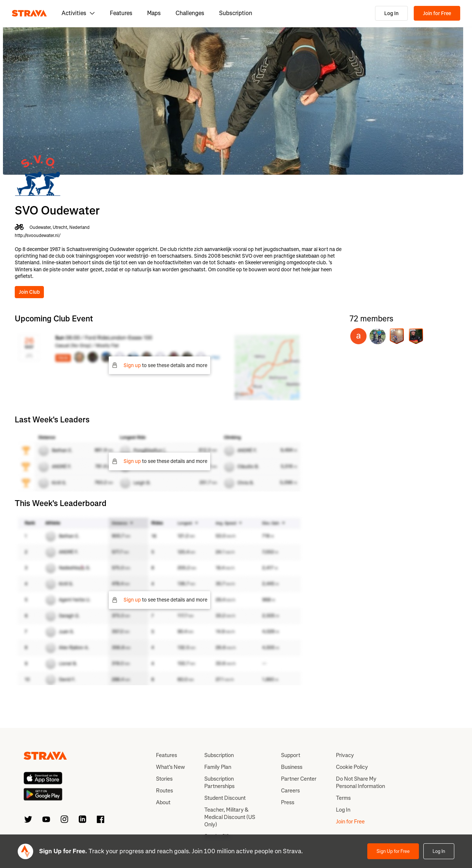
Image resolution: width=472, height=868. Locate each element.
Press (288, 802)
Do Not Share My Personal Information (360, 782)
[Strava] (29, 13)
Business (292, 767)
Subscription (236, 13)
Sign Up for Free (393, 851)
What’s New (170, 767)
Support (291, 755)
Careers (290, 791)
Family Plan (218, 767)
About (163, 802)
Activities (78, 13)
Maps (154, 13)
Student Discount (225, 798)
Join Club (29, 292)
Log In (391, 13)
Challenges (190, 13)
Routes (164, 791)
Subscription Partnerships (219, 782)
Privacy (345, 755)
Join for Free (437, 13)
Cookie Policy (352, 767)
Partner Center (299, 779)
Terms (343, 798)
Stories (164, 779)
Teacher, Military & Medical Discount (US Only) (230, 817)
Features (121, 13)
